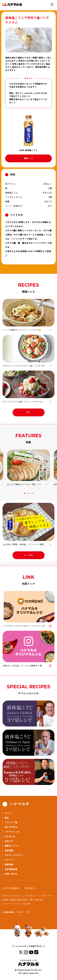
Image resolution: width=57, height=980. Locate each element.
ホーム (8, 813)
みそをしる (10, 836)
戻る (28, 412)
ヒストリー (10, 860)
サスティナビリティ (14, 855)
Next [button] (54, 494)
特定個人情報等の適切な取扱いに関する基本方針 (23, 900)
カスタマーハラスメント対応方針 (16, 904)
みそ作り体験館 (10, 888)
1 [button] (25, 493)
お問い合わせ (11, 874)
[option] (28, 468)
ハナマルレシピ (12, 832)
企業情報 (9, 851)
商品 (7, 818)
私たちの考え (11, 827)
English (20, 912)
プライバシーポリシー (12, 896)
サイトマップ (47, 896)
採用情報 (9, 865)
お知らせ (9, 841)
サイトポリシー (31, 896)
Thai (28, 912)
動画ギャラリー (12, 846)
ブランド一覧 (11, 822)
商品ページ (29, 158)
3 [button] (32, 493)
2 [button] (29, 493)
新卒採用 (29, 888)
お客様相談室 (11, 869)
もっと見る (29, 555)
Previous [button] (3, 494)
